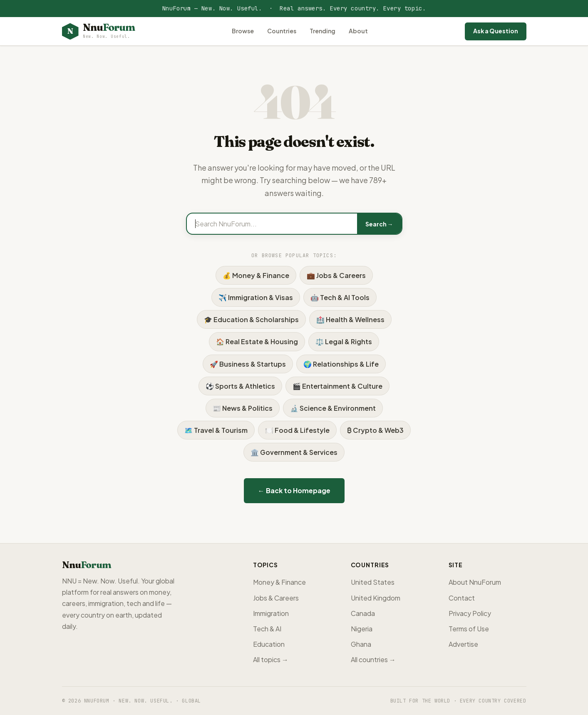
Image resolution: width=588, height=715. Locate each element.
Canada (363, 613)
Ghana (361, 644)
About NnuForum (475, 582)
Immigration (271, 613)
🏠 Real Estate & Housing (257, 341)
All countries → (373, 659)
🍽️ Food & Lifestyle (297, 430)
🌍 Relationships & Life (341, 364)
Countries (282, 31)
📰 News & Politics (243, 408)
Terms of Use (469, 629)
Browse (243, 31)
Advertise (463, 644)
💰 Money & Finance (256, 275)
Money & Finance (279, 582)
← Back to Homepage (294, 490)
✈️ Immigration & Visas (256, 297)
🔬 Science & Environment (333, 408)
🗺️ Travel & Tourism (216, 430)
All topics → (271, 659)
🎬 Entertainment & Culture (337, 386)
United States (373, 582)
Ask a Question (496, 31)
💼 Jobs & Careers (336, 275)
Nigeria (362, 629)
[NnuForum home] (99, 31)
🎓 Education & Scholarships (251, 319)
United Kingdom (376, 598)
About (358, 31)
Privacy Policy (470, 613)
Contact (462, 598)
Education (269, 644)
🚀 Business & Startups (248, 364)
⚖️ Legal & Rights (344, 341)
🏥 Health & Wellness (350, 319)
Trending (323, 31)
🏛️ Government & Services (294, 452)
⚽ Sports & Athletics (240, 386)
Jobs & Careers (276, 598)
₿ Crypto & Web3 (375, 430)
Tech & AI (267, 629)
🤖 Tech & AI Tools (340, 297)
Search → (379, 224)
